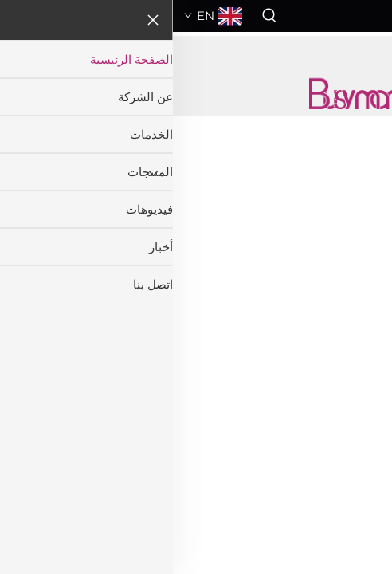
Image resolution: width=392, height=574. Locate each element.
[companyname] (196, 92)
